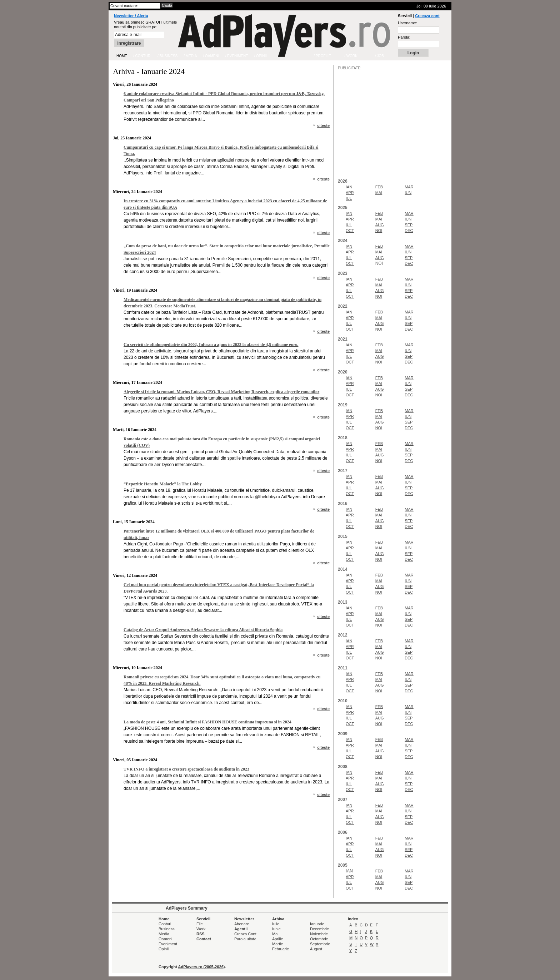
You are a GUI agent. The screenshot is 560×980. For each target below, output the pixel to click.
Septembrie (320, 944)
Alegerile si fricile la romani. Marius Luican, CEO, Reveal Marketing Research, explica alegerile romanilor (221, 392)
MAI (379, 193)
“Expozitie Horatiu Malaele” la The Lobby (163, 484)
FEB (379, 187)
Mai (275, 934)
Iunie (276, 929)
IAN (349, 187)
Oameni (166, 939)
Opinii (164, 949)
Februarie (281, 949)
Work (201, 929)
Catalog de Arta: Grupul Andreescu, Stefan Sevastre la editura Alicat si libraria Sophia (203, 630)
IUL (349, 198)
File (200, 924)
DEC (409, 231)
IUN (408, 193)
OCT (350, 231)
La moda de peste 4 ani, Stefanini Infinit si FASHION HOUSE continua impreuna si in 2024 (207, 722)
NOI (379, 231)
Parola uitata (245, 939)
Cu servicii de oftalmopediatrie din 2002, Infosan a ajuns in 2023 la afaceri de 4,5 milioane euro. (211, 345)
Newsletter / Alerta (131, 16)
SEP (409, 225)
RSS (201, 934)
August (316, 949)
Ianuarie (317, 924)
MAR (409, 187)
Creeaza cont (427, 16)
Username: (407, 23)
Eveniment (168, 944)
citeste (323, 125)
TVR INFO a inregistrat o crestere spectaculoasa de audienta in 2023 (186, 769)
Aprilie (278, 939)
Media (164, 934)
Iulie (276, 924)
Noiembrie (319, 934)
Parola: (404, 37)
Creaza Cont (245, 934)
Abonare (242, 924)
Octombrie (319, 939)
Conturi (165, 924)
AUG (380, 225)
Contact (204, 939)
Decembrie (319, 929)
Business (167, 929)
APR (350, 193)
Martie (278, 944)
